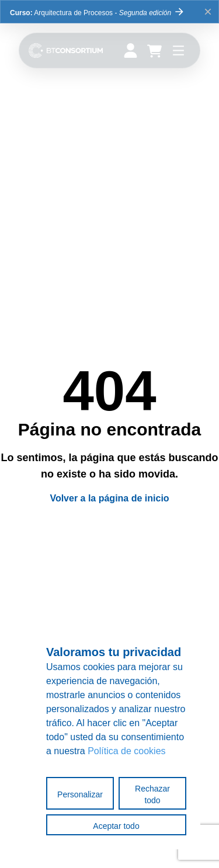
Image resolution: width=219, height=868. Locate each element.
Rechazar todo (152, 794)
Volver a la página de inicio (109, 498)
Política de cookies (126, 751)
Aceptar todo (116, 826)
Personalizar (80, 794)
